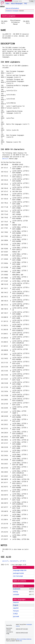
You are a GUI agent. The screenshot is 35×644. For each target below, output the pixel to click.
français (16, 611)
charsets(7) (14, 561)
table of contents (20, 581)
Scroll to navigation (9, 16)
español (16, 608)
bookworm (9, 11)
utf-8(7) (23, 561)
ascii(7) (5, 159)
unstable (16, 595)
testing (15, 592)
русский (16, 616)
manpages (16, 11)
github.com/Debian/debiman (24, 639)
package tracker (18, 573)
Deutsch (16, 602)
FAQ (26, 4)
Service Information (12, 8)
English (16, 605)
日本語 (15, 614)
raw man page (18, 576)
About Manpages (17, 4)
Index (8, 4)
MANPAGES (8, 1)
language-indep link (20, 570)
